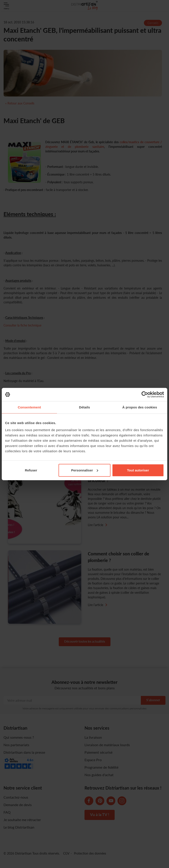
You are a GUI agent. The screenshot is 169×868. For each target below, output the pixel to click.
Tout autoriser (138, 470)
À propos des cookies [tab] (140, 407)
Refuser (31, 470)
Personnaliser (85, 470)
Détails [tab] (84, 407)
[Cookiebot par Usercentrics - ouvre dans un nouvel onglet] (145, 395)
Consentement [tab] (29, 407)
